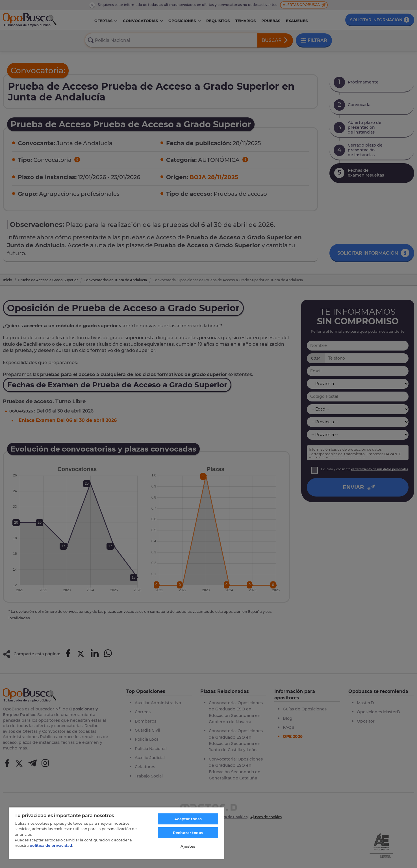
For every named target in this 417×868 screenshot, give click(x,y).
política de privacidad (51, 845)
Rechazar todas (188, 833)
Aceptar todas (188, 819)
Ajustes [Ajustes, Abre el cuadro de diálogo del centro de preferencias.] (188, 846)
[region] (116, 833)
